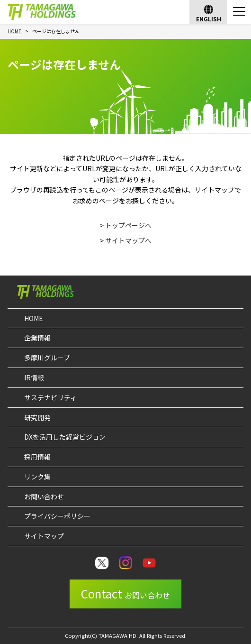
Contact (125, 593)
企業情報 (37, 338)
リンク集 (37, 477)
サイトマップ (44, 536)
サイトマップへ (128, 240)
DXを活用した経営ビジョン (65, 437)
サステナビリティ (50, 397)
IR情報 (34, 377)
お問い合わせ (44, 497)
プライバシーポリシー (57, 516)
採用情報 (37, 457)
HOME (34, 318)
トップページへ (128, 225)
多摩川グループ (47, 358)
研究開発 (37, 417)
